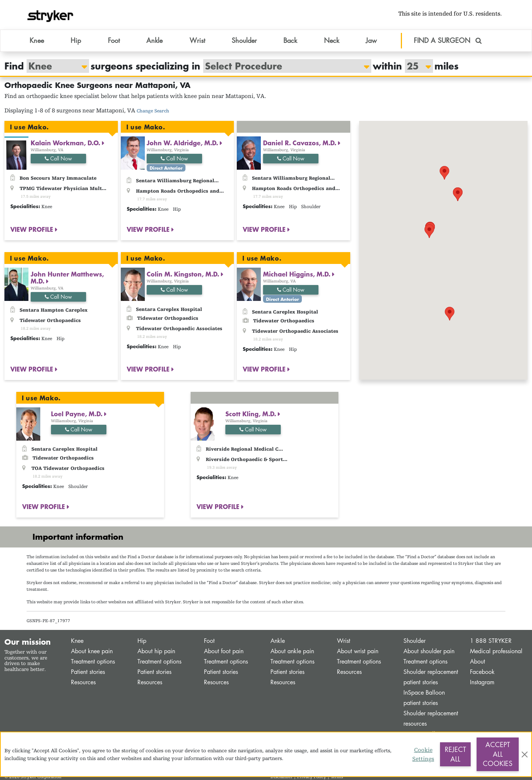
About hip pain (156, 651)
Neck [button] (332, 40)
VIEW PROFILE (33, 229)
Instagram (482, 682)
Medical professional (496, 651)
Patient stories (88, 672)
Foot (209, 641)
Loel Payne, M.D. (78, 414)
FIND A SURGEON (448, 40)
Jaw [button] (371, 40)
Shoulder (415, 641)
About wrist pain (358, 651)
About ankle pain (292, 651)
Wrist (344, 641)
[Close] (525, 754)
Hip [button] (76, 40)
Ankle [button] (154, 40)
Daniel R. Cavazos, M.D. (301, 143)
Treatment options (93, 662)
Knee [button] (37, 40)
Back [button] (290, 40)
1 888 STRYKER (491, 641)
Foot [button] (114, 40)
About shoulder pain (429, 651)
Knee (77, 641)
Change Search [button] (153, 111)
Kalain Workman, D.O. (66, 143)
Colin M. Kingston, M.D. (184, 274)
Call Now (58, 158)
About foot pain (224, 651)
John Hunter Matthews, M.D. (67, 277)
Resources (83, 682)
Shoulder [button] (244, 40)
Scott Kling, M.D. (252, 414)
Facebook (482, 672)
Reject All (455, 754)
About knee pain (92, 651)
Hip (142, 641)
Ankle (278, 641)
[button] (444, 173)
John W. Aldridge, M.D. (183, 143)
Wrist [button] (197, 40)
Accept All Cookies (498, 754)
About (478, 662)
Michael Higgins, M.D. (298, 274)
